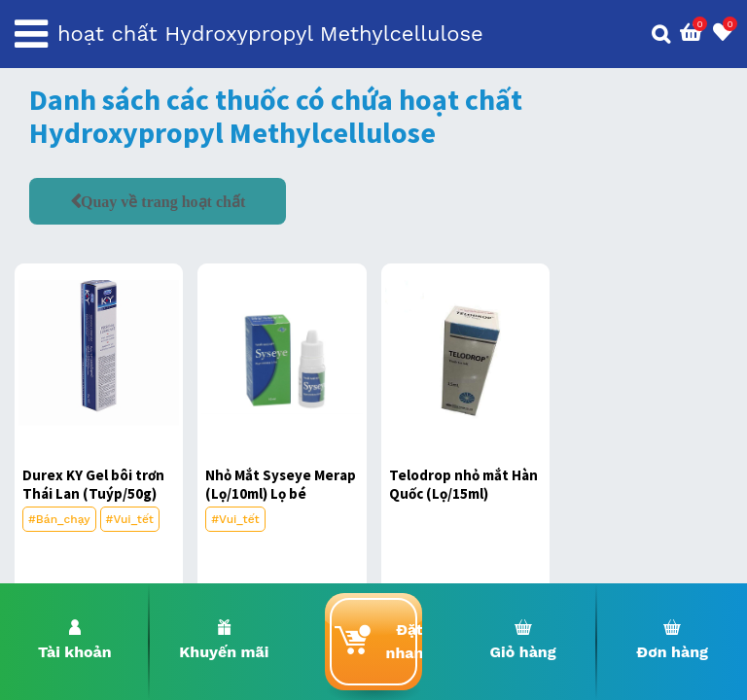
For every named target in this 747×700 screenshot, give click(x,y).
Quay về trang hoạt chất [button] (163, 201)
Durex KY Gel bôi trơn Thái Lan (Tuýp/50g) (93, 484)
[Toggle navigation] (31, 34)
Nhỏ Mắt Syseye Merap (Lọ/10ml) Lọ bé (281, 484)
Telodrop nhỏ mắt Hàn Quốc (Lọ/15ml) (463, 484)
